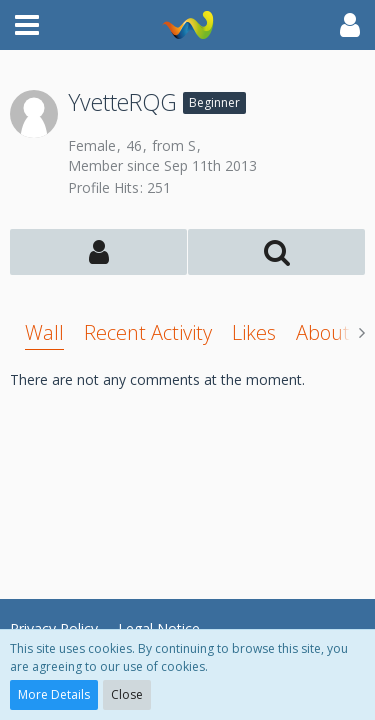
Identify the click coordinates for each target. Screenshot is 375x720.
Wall (44, 332)
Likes (254, 332)
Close (127, 694)
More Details (54, 694)
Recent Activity (148, 332)
